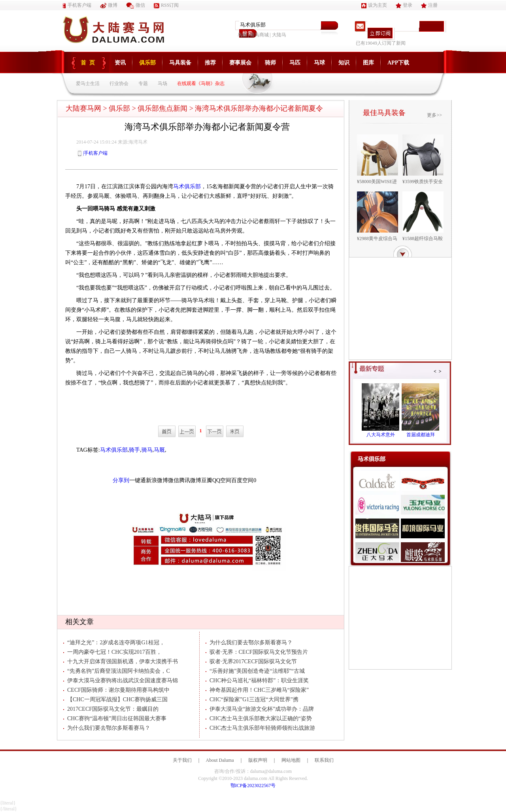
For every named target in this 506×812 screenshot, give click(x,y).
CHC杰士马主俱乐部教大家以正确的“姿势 (259, 718)
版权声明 (258, 760)
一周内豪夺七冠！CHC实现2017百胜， (112, 652)
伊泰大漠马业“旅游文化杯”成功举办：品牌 (260, 709)
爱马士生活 (88, 83)
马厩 (159, 450)
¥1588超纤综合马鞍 (423, 238)
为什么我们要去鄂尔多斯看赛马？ (107, 728)
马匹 (295, 63)
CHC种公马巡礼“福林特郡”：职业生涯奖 (257, 680)
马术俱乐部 (187, 186)
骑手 (134, 450)
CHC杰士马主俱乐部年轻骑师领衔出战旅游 (260, 728)
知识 (344, 63)
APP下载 (398, 63)
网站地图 (291, 760)
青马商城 (259, 35)
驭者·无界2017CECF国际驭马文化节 (251, 662)
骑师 (270, 63)
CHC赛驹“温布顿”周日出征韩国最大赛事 (115, 718)
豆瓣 (207, 480)
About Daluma (220, 760)
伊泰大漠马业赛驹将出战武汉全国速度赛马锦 (121, 680)
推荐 (210, 63)
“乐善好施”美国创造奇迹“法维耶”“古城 (255, 671)
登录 (404, 5)
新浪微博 (157, 480)
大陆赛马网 (83, 108)
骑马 (147, 450)
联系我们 (324, 760)
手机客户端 (77, 5)
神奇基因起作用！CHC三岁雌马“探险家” (257, 690)
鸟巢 (242, 35)
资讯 (120, 63)
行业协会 (119, 83)
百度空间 (242, 480)
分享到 (121, 480)
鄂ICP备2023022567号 (253, 786)
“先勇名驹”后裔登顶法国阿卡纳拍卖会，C (117, 671)
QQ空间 (222, 480)
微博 (109, 5)
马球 (319, 63)
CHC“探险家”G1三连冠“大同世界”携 (252, 699)
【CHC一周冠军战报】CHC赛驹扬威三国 (115, 699)
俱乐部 (147, 63)
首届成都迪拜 (421, 435)
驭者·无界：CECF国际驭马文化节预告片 (257, 652)
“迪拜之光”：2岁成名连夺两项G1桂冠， (114, 643)
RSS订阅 (166, 5)
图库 (368, 63)
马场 (162, 83)
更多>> (434, 115)
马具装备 (180, 63)
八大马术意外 (381, 435)
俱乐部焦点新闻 (162, 108)
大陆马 (279, 35)
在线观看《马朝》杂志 (201, 83)
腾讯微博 (190, 480)
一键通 (138, 480)
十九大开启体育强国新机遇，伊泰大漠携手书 (121, 662)
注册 (429, 5)
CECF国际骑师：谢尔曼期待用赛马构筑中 (116, 690)
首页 (89, 63)
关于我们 (182, 760)
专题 (143, 83)
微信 (136, 5)
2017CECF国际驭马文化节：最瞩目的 (111, 709)
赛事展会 (240, 63)
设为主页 (374, 5)
